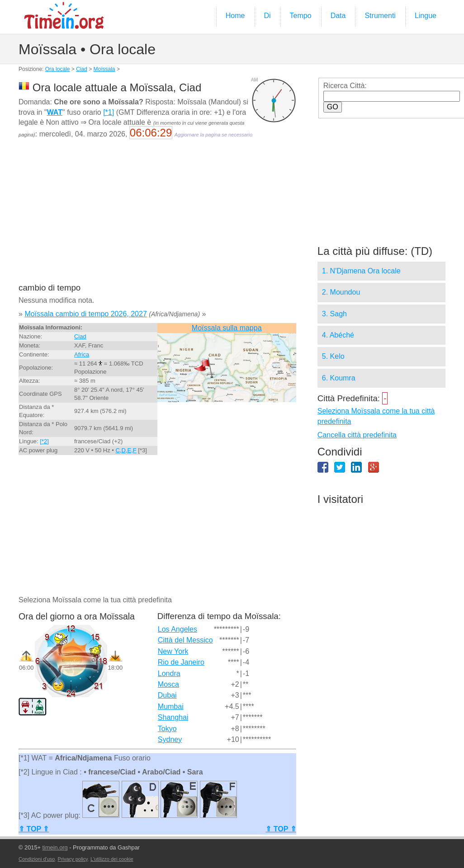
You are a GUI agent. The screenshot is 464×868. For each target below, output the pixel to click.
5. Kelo (333, 356)
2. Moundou (341, 292)
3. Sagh (334, 314)
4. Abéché (338, 335)
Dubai (167, 695)
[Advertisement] (157, 217)
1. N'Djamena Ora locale (361, 271)
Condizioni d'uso (37, 859)
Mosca (168, 684)
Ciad (82, 69)
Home (235, 16)
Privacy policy (73, 859)
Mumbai (171, 706)
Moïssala (104, 69)
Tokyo (167, 729)
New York (173, 651)
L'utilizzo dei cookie (112, 859)
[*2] (44, 441)
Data (338, 16)
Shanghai (173, 717)
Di (268, 16)
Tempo (301, 16)
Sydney (170, 739)
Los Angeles (178, 629)
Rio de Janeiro (181, 662)
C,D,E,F (126, 450)
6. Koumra (339, 378)
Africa (82, 354)
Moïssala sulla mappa (227, 328)
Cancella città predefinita (357, 435)
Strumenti (380, 16)
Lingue (426, 16)
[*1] (109, 112)
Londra (169, 673)
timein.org (55, 847)
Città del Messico (185, 640)
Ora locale (58, 69)
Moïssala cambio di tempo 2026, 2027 (85, 314)
